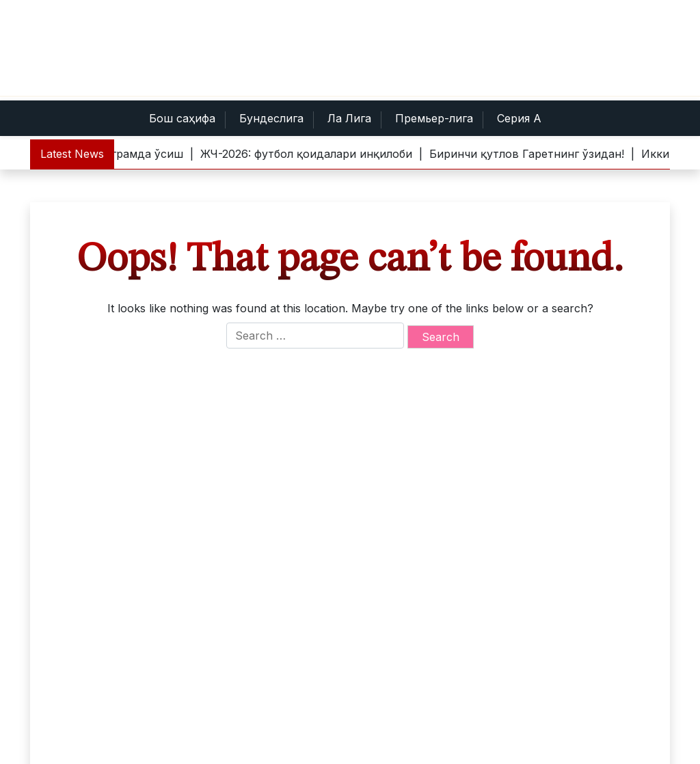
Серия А (519, 118)
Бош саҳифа (182, 118)
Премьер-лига (434, 118)
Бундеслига (271, 118)
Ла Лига (349, 118)
